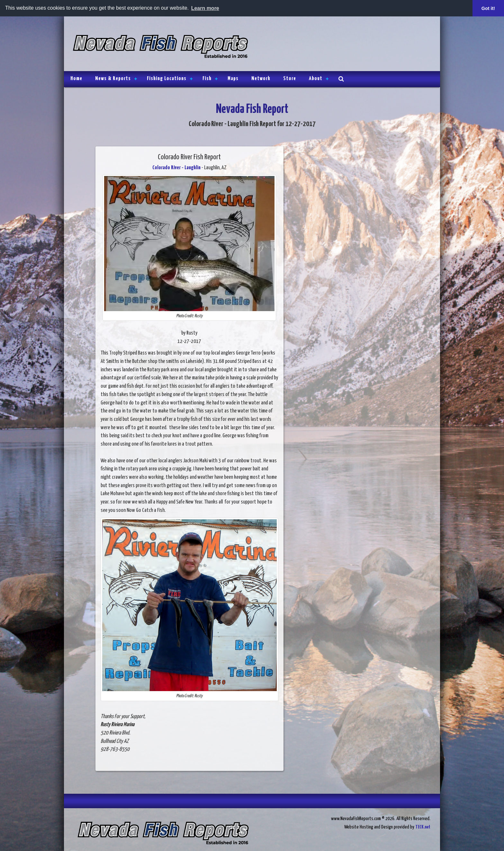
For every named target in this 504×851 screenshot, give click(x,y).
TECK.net (423, 827)
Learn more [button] (205, 8)
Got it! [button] (488, 8)
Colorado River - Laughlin (176, 168)
